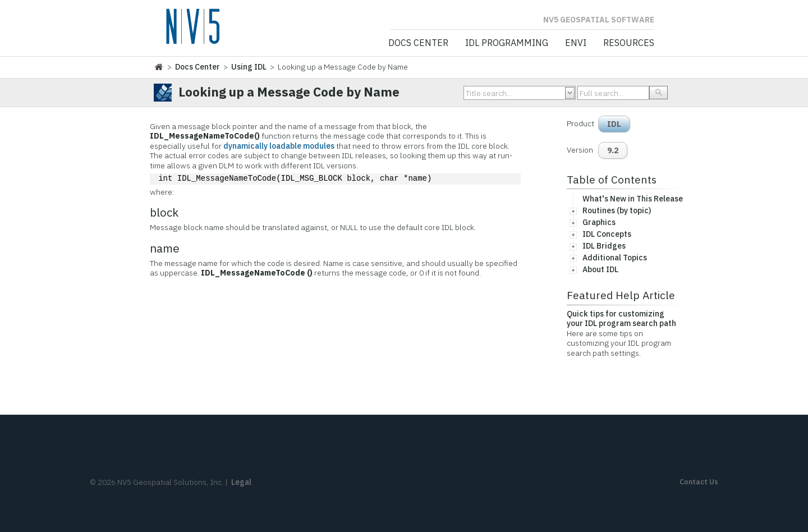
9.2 (613, 150)
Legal (241, 482)
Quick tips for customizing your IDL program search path (621, 319)
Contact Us (699, 482)
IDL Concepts (607, 234)
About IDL (600, 269)
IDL (614, 124)
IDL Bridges (604, 246)
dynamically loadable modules (279, 146)
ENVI (576, 43)
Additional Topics (615, 258)
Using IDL (249, 67)
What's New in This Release (633, 199)
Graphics (599, 222)
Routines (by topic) (617, 210)
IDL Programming (507, 43)
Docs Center (418, 43)
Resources (629, 43)
